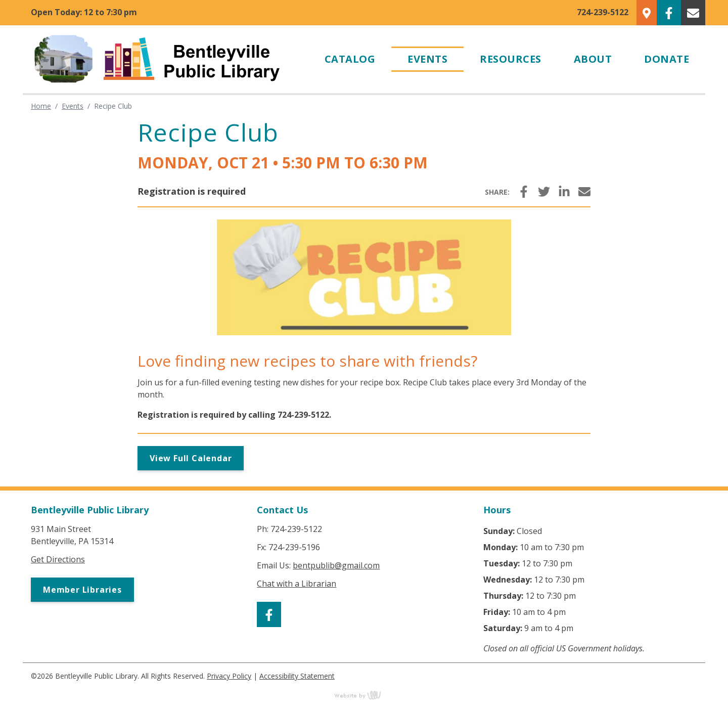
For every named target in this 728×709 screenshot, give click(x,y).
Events (73, 106)
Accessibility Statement (297, 676)
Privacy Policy (229, 676)
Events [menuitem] (427, 59)
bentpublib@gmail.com (336, 565)
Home (41, 106)
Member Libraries (82, 590)
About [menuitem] (593, 59)
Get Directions (58, 559)
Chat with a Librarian (297, 584)
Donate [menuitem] (667, 59)
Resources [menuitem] (511, 59)
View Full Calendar (191, 458)
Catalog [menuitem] (350, 59)
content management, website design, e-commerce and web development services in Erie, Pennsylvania (364, 695)
